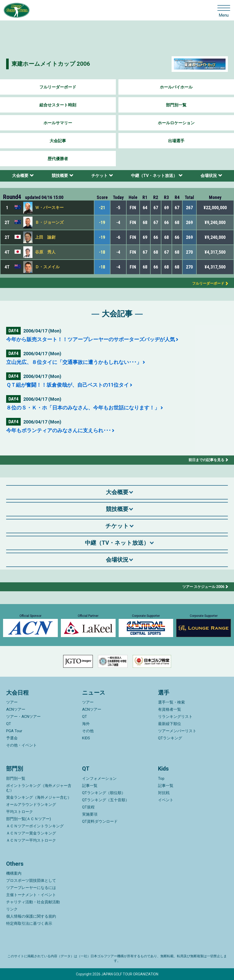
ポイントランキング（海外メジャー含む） (39, 788)
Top (161, 778)
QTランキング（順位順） (104, 793)
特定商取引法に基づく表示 (29, 923)
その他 (88, 731)
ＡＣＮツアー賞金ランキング (31, 833)
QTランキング (170, 738)
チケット (99, 176)
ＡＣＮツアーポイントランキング (35, 826)
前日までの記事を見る (206, 460)
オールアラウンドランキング (31, 805)
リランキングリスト (175, 717)
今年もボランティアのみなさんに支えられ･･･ (59, 430)
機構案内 (14, 873)
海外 (86, 724)
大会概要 (20, 176)
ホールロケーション (176, 123)
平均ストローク (20, 812)
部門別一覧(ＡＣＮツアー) (29, 819)
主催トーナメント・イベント (31, 895)
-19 (102, 222)
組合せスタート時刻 (58, 105)
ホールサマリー (58, 123)
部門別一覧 (176, 105)
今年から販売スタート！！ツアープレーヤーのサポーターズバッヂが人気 (91, 339)
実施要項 (90, 814)
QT (9, 724)
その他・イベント (21, 745)
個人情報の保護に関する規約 (31, 916)
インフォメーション (99, 778)
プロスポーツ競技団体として (31, 881)
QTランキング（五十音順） (106, 800)
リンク (12, 909)
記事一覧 (90, 786)
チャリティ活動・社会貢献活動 (33, 902)
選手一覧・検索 (171, 702)
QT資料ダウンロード (100, 821)
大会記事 (58, 141)
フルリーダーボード (58, 87)
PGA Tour (14, 731)
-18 (102, 252)
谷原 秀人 (45, 252)
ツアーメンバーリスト (177, 731)
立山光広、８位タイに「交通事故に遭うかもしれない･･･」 (74, 362)
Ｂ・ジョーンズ (49, 222)
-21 (102, 208)
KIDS (86, 738)
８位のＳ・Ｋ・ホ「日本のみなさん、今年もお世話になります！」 (83, 408)
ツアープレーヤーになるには (31, 888)
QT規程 (88, 807)
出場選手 (176, 141)
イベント (166, 800)
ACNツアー (16, 709)
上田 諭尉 (45, 237)
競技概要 (60, 176)
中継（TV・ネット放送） (154, 176)
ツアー (12, 702)
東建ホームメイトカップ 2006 (51, 64)
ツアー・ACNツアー (23, 717)
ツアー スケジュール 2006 (203, 587)
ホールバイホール (176, 87)
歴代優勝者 (58, 159)
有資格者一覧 (170, 709)
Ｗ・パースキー (49, 208)
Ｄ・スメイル (47, 267)
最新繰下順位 (170, 724)
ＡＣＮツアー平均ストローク (31, 840)
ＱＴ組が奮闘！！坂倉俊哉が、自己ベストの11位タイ (68, 385)
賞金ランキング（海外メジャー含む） (39, 797)
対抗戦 (164, 793)
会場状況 (209, 176)
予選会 (12, 738)
